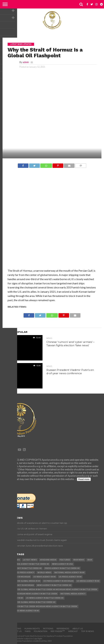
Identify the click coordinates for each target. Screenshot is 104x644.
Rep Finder (58, 631)
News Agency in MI (13, 598)
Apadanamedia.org (52, 460)
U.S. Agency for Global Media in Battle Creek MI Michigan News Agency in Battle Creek (50, 589)
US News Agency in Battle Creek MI (45, 598)
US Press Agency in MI (70, 577)
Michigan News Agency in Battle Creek (37, 594)
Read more (84, 479)
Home (9, 629)
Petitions (48, 629)
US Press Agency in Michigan (58, 581)
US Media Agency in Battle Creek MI (23, 568)
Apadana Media (48, 560)
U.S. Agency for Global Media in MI (22, 581)
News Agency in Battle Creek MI (54, 585)
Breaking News (12, 560)
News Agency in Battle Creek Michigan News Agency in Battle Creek (40, 606)
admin (26, 62)
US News (8, 594)
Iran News (79, 560)
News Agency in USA (62, 564)
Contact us (15, 631)
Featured (65, 560)
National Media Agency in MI (69, 573)
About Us (78, 629)
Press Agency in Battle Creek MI (62, 568)
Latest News (30, 560)
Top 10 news (87, 631)
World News (44, 573)
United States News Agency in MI (21, 611)
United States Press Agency (19, 573)
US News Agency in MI (44, 577)
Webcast (73, 631)
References (63, 629)
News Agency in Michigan (17, 577)
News (18, 629)
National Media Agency (73, 594)
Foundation (41, 631)
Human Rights (32, 629)
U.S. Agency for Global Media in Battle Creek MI (29, 602)
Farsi (28, 631)
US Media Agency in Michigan (19, 585)
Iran (90, 560)
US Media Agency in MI (88, 581)
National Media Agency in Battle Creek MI (26, 564)
